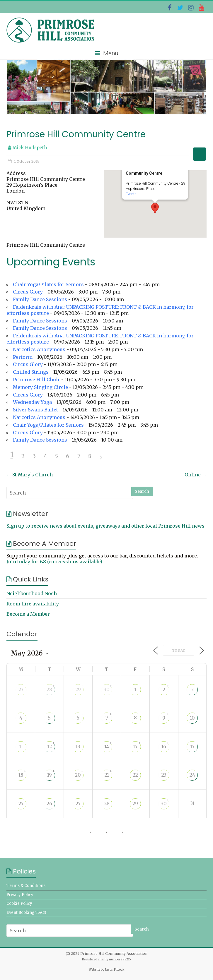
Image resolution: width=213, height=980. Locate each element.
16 (164, 746)
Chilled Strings (31, 372)
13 (78, 746)
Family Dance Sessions (40, 299)
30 (107, 689)
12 (50, 746)
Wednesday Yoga (32, 402)
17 (192, 746)
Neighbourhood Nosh (32, 593)
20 (78, 775)
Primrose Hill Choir (36, 380)
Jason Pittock (115, 970)
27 (21, 689)
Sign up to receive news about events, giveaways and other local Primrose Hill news (105, 526)
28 (49, 689)
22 (135, 775)
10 (192, 718)
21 (107, 775)
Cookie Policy (19, 903)
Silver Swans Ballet (35, 410)
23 (164, 775)
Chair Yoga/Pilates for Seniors (48, 284)
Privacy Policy (20, 895)
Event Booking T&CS (26, 913)
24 (192, 775)
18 (21, 775)
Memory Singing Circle (40, 387)
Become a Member (28, 614)
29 (78, 689)
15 (135, 746)
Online (196, 475)
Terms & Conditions (26, 886)
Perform (23, 357)
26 (49, 804)
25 (21, 804)
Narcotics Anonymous (39, 349)
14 (107, 746)
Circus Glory (28, 292)
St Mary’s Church (30, 475)
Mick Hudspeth (30, 148)
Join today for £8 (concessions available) (54, 562)
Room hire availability (33, 604)
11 (21, 746)
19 (50, 775)
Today (179, 651)
